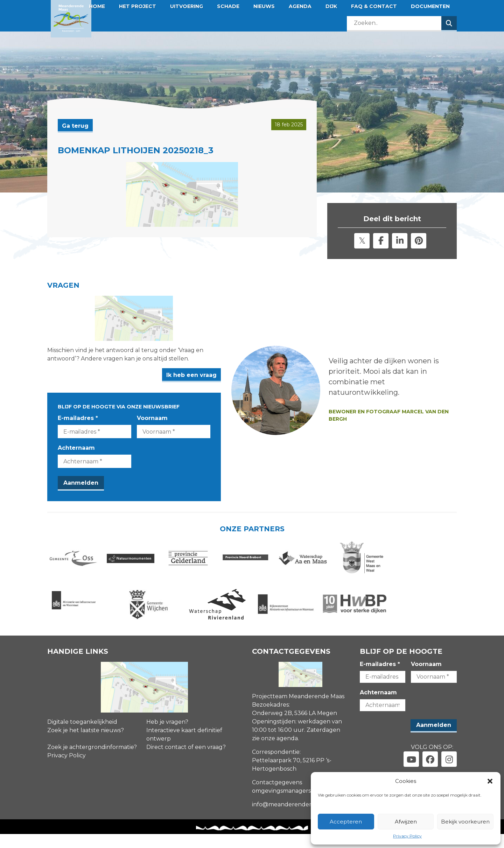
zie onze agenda (275, 752)
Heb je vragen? (167, 736)
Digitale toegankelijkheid (82, 736)
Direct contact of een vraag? (186, 761)
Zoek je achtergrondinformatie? (92, 761)
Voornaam (165, 425)
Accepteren (346, 822)
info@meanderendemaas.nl (291, 818)
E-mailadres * (78, 425)
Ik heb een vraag (217, 382)
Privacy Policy (407, 836)
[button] (490, 781)
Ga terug (75, 126)
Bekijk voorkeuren (465, 822)
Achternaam (76, 454)
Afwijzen (406, 822)
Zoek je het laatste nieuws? (86, 744)
